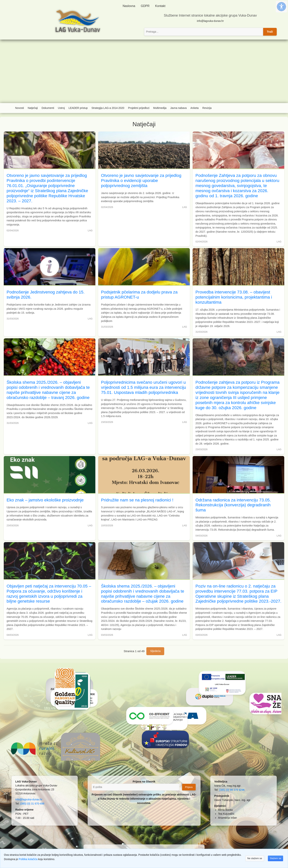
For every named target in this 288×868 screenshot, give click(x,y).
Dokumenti (48, 108)
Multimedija (160, 108)
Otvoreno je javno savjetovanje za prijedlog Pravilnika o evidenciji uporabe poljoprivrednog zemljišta (141, 181)
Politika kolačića (28, 859)
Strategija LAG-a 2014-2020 (108, 108)
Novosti (20, 108)
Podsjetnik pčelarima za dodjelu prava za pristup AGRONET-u (139, 295)
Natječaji (33, 108)
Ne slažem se (255, 858)
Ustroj (61, 108)
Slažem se (275, 858)
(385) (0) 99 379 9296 (232, 790)
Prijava (189, 787)
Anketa (195, 108)
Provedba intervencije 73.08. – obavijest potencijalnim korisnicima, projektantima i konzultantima (234, 297)
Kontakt (160, 6)
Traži (270, 32)
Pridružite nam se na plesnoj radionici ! (137, 500)
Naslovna (129, 6)
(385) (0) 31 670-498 (32, 804)
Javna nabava (178, 108)
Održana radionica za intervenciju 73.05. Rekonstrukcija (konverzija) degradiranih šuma (233, 505)
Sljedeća (155, 651)
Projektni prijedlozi (139, 108)
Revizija (207, 108)
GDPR (145, 6)
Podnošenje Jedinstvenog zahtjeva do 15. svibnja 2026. (46, 295)
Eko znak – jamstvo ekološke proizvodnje (45, 500)
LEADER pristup (78, 108)
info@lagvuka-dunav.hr (210, 21)
